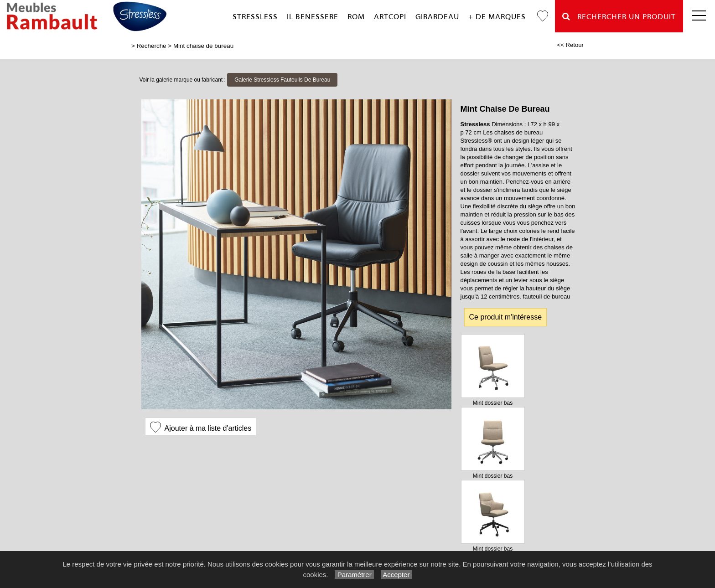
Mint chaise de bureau (203, 46)
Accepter (396, 575)
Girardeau (437, 17)
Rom (356, 17)
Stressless (255, 17)
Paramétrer (354, 575)
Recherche (152, 46)
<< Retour (570, 45)
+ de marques (497, 17)
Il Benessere (313, 17)
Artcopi (390, 17)
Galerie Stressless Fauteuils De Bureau (282, 80)
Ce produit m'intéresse (506, 317)
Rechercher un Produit (619, 17)
